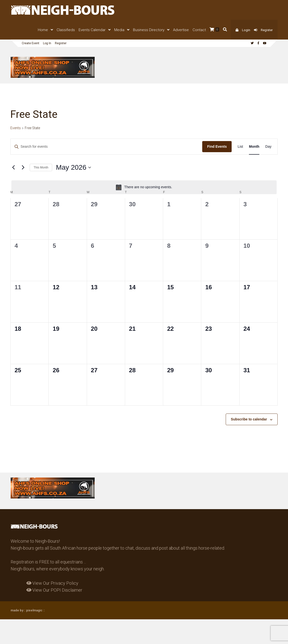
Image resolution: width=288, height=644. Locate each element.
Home (43, 30)
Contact (199, 30)
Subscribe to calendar (249, 419)
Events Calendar (92, 30)
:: (44, 610)
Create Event (31, 43)
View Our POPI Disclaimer (54, 590)
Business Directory (149, 30)
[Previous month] (13, 167)
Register (267, 30)
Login (246, 30)
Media (119, 30)
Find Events (217, 146)
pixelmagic (34, 610)
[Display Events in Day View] (268, 147)
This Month (41, 167)
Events (16, 128)
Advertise (181, 30)
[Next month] (23, 167)
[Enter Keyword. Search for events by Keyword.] (106, 147)
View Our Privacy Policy (52, 583)
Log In (47, 43)
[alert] (144, 187)
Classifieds (66, 30)
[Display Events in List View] (240, 147)
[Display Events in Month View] (254, 147)
